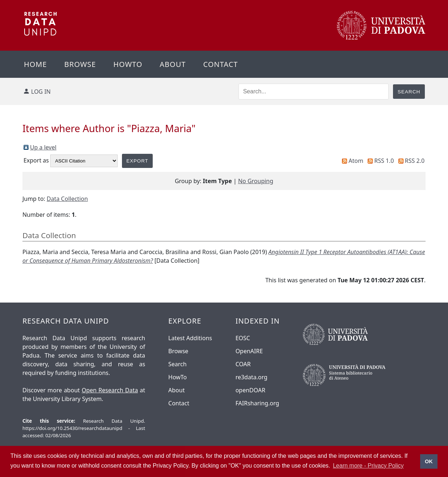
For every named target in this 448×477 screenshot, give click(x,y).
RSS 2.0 (415, 161)
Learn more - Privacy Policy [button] (368, 466)
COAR (243, 364)
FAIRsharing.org (257, 403)
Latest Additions (190, 338)
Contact (220, 64)
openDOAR (250, 390)
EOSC (243, 338)
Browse (80, 64)
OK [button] (429, 461)
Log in (41, 92)
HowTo (177, 377)
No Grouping (256, 181)
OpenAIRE (249, 351)
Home (35, 64)
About (173, 64)
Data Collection (67, 199)
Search (177, 364)
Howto (128, 64)
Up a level (43, 147)
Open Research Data (110, 390)
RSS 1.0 (384, 161)
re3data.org (252, 377)
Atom (356, 161)
